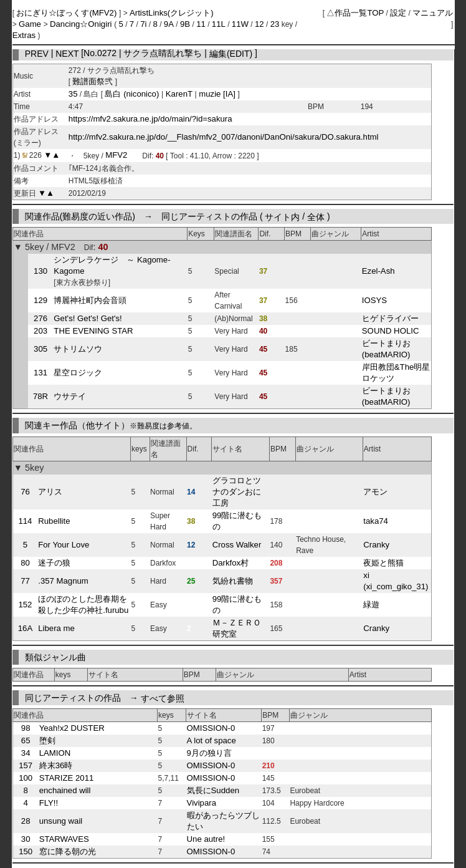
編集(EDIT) (231, 53)
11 (201, 24)
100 (26, 778)
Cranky (376, 545)
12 (259, 24)
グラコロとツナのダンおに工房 (237, 492)
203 (40, 331)
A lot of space (212, 740)
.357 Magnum (63, 581)
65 (26, 740)
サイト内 (282, 216)
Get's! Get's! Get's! (88, 318)
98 (26, 728)
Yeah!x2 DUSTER (72, 728)
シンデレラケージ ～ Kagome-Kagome (112, 265)
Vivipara (202, 803)
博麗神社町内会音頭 (90, 300)
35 (73, 94)
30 (26, 839)
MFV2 (116, 156)
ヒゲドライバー (390, 318)
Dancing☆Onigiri (82, 24)
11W (240, 24)
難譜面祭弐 (93, 81)
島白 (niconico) (133, 94)
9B (185, 24)
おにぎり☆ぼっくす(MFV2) (68, 13)
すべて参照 (163, 698)
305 (40, 349)
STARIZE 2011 (67, 778)
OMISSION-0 (211, 728)
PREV (37, 53)
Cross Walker (237, 545)
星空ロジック (78, 373)
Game (31, 24)
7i (143, 24)
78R (40, 396)
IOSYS (374, 300)
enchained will (65, 790)
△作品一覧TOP (355, 13)
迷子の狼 (54, 563)
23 (275, 24)
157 (26, 765)
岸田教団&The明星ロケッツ (396, 373)
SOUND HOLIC (391, 331)
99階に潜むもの (237, 521)
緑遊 (371, 605)
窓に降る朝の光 (68, 851)
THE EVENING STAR (93, 331)
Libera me (56, 628)
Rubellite (54, 521)
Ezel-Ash (378, 271)
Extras (24, 35)
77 (25, 581)
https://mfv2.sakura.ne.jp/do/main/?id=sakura (150, 119)
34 (26, 753)
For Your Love (64, 545)
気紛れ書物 (233, 581)
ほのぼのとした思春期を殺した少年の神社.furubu (83, 605)
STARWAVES (64, 839)
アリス (50, 492)
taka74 (376, 521)
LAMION (55, 753)
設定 (398, 13)
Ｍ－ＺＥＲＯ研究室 (237, 628)
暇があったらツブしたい (223, 821)
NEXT (67, 53)
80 (25, 563)
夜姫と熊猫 (383, 563)
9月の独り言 (209, 753)
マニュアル (433, 13)
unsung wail (61, 821)
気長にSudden (213, 790)
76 (25, 492)
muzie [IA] (217, 94)
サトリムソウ (78, 349)
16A (25, 628)
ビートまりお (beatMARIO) (386, 349)
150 (26, 851)
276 (40, 318)
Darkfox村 (231, 563)
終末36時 (56, 765)
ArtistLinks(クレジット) (172, 13)
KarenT (179, 94)
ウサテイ (70, 396)
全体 (316, 216)
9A (169, 24)
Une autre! (206, 839)
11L (219, 24)
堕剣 (47, 740)
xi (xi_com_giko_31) (396, 581)
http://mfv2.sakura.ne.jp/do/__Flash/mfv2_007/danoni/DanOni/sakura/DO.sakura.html (224, 137)
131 (40, 373)
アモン (375, 492)
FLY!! (49, 803)
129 (40, 300)
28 (26, 821)
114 (25, 521)
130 (40, 271)
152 (25, 605)
